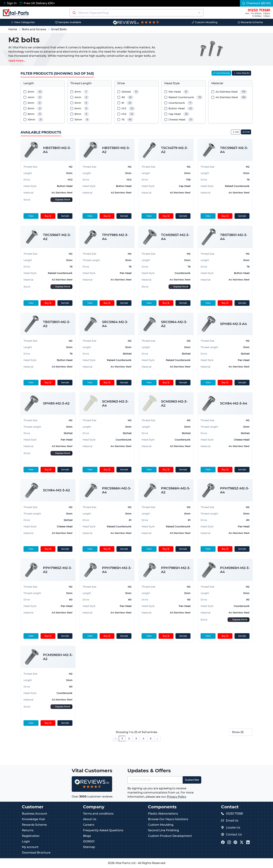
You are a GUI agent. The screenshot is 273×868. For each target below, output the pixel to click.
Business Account (35, 814)
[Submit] (74, 13)
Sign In (10, 3)
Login (26, 841)
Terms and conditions (98, 814)
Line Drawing (221, 73)
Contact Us (234, 834)
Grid (246, 132)
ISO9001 (89, 841)
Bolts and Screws (34, 29)
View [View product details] (31, 216)
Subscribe (192, 780)
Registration (31, 836)
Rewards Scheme (250, 22)
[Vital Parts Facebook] (223, 843)
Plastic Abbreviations (163, 814)
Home (13, 29)
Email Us (232, 821)
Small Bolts (59, 29)
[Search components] (137, 13)
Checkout (256, 3)
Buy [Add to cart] (48, 216)
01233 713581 (235, 814)
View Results (241, 73)
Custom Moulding (205, 22)
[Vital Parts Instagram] (229, 843)
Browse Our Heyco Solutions (168, 819)
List (236, 132)
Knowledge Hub (33, 819)
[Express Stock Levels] (61, 200)
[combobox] (136, 13)
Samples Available (68, 22)
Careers (89, 825)
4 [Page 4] (143, 739)
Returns (28, 830)
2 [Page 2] (129, 739)
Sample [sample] (65, 216)
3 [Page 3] (136, 739)
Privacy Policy (177, 797)
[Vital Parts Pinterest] (235, 843)
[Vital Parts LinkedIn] (248, 843)
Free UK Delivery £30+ (37, 3)
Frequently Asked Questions (103, 830)
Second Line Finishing (163, 830)
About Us (90, 819)
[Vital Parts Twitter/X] (242, 843)
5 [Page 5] (151, 739)
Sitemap (89, 847)
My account (30, 847)
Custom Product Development (170, 836)
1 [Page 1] (122, 739)
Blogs (87, 836)
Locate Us (233, 828)
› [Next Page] (157, 739)
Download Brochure (36, 853)
